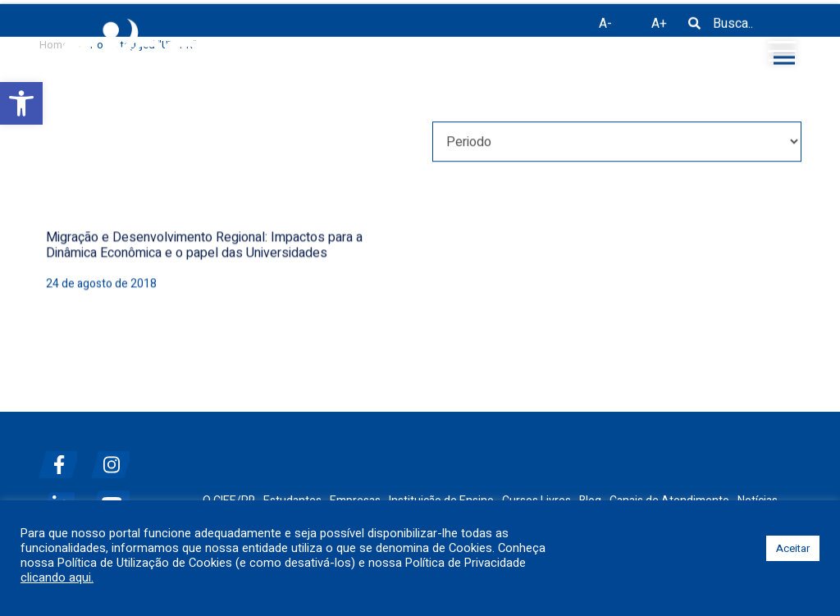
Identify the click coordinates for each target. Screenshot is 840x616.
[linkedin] (63, 497)
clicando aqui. (57, 578)
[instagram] (116, 458)
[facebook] (63, 458)
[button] (21, 103)
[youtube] (116, 497)
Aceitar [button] (793, 548)
